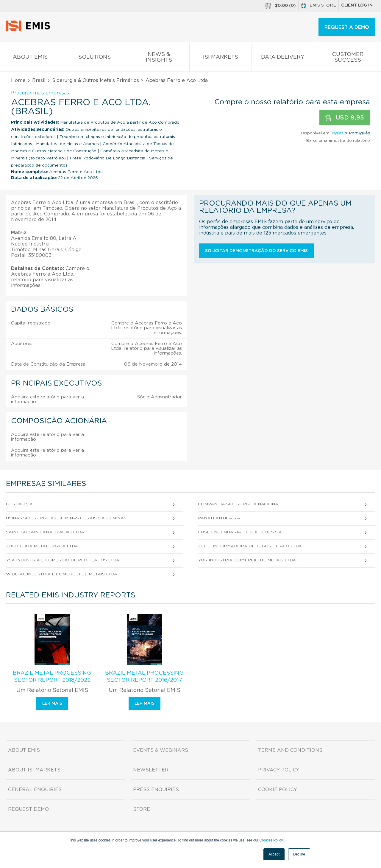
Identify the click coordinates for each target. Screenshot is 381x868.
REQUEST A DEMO (347, 27)
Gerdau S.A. (20, 504)
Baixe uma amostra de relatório (338, 141)
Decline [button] (299, 854)
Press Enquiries (156, 790)
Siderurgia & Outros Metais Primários (96, 80)
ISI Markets (221, 58)
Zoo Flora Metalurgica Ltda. (42, 546)
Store (142, 809)
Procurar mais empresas (40, 93)
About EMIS (30, 58)
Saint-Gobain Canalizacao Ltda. (46, 532)
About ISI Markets (34, 770)
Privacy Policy (279, 770)
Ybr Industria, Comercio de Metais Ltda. (247, 560)
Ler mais (52, 704)
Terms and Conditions (290, 750)
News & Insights (159, 58)
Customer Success (348, 58)
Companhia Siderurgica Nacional (239, 504)
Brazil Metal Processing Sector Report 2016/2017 (144, 677)
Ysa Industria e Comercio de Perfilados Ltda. (63, 560)
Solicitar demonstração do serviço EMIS (256, 251)
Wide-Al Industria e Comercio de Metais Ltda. (62, 574)
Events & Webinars (161, 750)
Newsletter (151, 770)
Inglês (338, 133)
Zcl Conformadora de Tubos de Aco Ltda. (250, 546)
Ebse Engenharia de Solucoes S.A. (240, 532)
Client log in (357, 5)
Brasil (39, 80)
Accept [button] (274, 854)
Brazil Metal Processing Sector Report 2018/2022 (52, 677)
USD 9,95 (345, 118)
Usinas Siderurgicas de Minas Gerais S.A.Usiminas (66, 518)
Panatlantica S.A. (220, 518)
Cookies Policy (271, 840)
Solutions (95, 58)
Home (18, 80)
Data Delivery (283, 58)
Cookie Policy (278, 790)
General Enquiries (35, 790)
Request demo (28, 809)
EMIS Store (318, 6)
